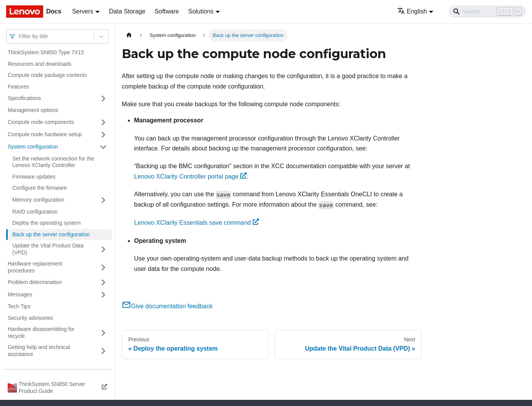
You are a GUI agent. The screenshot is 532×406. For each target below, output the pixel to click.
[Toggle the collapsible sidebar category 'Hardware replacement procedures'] (103, 267)
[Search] (487, 12)
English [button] (412, 11)
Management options (33, 110)
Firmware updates (34, 177)
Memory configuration (38, 200)
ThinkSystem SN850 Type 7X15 (46, 52)
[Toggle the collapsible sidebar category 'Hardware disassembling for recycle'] (103, 333)
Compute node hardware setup (45, 134)
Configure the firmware (40, 188)
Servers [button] (83, 11)
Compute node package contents (47, 75)
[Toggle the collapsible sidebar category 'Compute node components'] (103, 122)
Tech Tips (19, 306)
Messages (20, 294)
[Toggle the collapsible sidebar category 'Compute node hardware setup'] (103, 135)
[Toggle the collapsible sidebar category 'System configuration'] (103, 147)
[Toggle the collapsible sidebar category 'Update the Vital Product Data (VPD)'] (103, 249)
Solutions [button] (201, 11)
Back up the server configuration (51, 234)
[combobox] (20, 36)
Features (18, 87)
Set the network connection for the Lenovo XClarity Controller (53, 162)
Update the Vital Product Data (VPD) (48, 249)
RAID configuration (35, 212)
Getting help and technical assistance (39, 351)
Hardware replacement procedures (35, 267)
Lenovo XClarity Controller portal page (190, 176)
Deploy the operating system (46, 223)
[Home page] (129, 35)
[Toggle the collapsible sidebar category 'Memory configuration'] (103, 200)
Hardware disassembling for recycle (41, 332)
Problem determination (35, 282)
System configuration (33, 147)
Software (167, 11)
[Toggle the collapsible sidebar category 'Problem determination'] (103, 282)
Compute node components (41, 122)
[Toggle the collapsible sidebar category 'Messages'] (103, 295)
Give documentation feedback (167, 306)
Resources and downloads (39, 64)
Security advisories (30, 318)
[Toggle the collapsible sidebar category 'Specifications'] (103, 99)
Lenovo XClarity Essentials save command (196, 223)
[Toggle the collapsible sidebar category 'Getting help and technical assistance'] (103, 351)
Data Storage (127, 11)
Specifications (24, 98)
